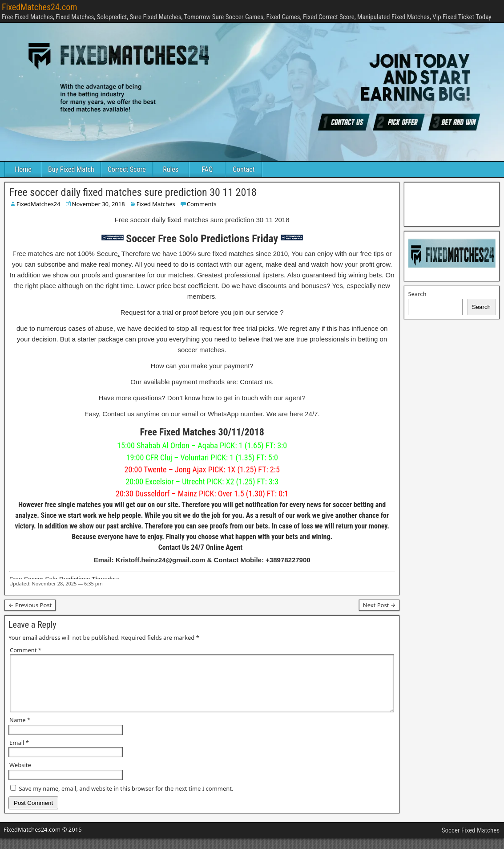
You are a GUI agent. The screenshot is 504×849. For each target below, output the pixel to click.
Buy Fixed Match (71, 169)
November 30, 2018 (99, 204)
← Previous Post (30, 605)
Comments (202, 204)
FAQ (207, 169)
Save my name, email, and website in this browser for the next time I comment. (126, 799)
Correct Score (127, 169)
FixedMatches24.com (39, 7)
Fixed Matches (156, 204)
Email (19, 753)
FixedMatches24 (38, 204)
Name (20, 731)
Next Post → (379, 605)
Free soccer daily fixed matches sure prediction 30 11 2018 (133, 192)
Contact (244, 169)
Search (417, 294)
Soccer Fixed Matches (471, 841)
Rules (171, 169)
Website (20, 776)
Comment (26, 650)
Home (23, 169)
